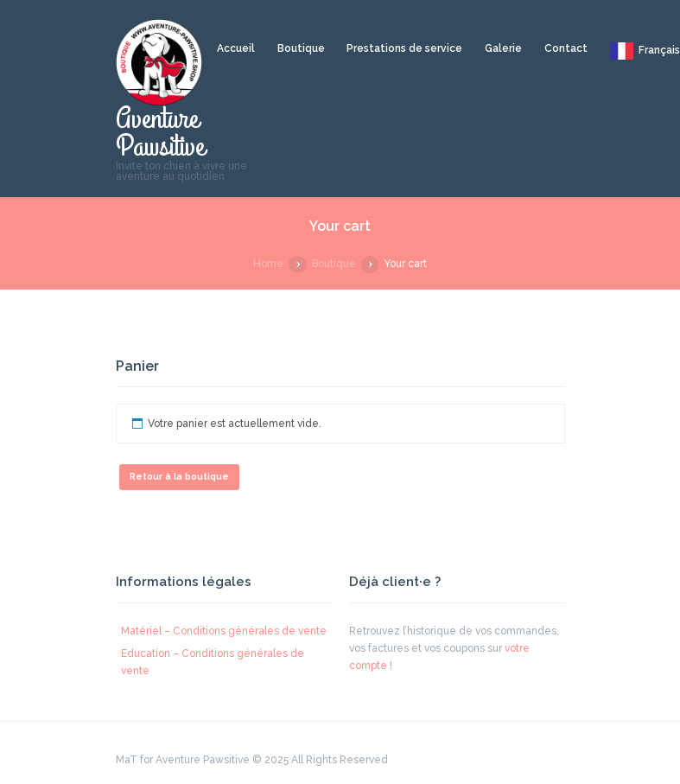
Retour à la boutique (179, 476)
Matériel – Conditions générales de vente (224, 631)
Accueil (236, 48)
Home (268, 264)
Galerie (503, 48)
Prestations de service (404, 48)
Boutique (301, 48)
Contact (566, 48)
